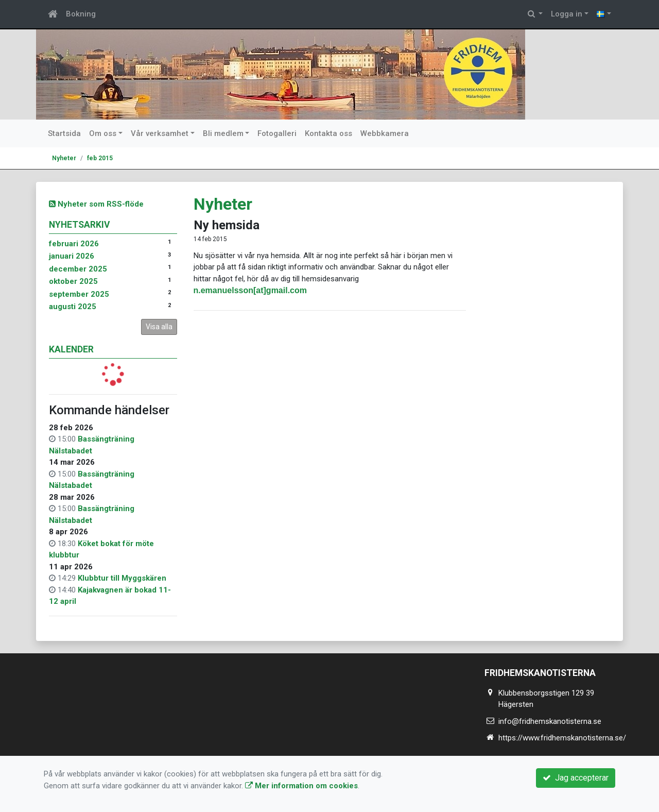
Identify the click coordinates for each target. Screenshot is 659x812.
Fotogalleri (277, 133)
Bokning (81, 14)
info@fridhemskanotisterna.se (550, 721)
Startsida (64, 133)
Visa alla (159, 327)
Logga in (567, 14)
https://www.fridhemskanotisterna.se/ (562, 738)
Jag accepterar (576, 778)
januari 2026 (72, 256)
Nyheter (64, 158)
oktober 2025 (73, 281)
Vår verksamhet (160, 133)
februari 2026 (74, 244)
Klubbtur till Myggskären (122, 578)
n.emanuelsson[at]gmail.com (250, 290)
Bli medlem (223, 133)
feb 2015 (100, 158)
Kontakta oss (328, 133)
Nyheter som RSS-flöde (96, 204)
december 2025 (78, 269)
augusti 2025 (73, 307)
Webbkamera (385, 133)
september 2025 (79, 294)
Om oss (103, 133)
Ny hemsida (227, 225)
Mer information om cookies (301, 786)
